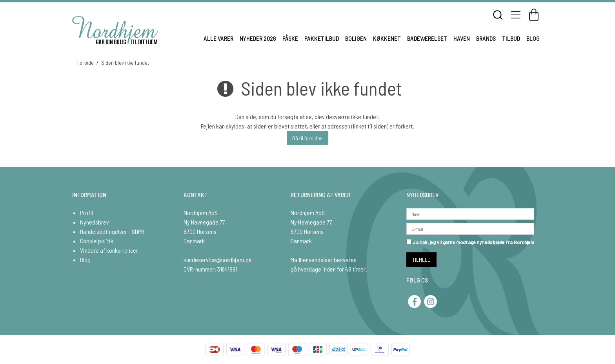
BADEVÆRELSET (427, 38)
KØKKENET (387, 38)
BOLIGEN (356, 38)
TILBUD (511, 38)
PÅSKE (290, 38)
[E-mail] (470, 228)
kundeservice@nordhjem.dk (217, 260)
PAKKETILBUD (322, 38)
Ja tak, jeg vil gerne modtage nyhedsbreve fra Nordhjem (470, 242)
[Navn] (470, 213)
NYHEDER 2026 (258, 38)
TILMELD (421, 260)
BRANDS (486, 38)
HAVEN (462, 38)
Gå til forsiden (307, 138)
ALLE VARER (218, 38)
